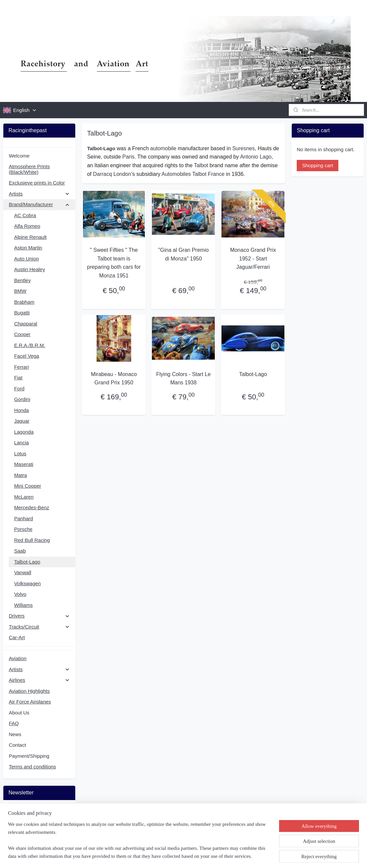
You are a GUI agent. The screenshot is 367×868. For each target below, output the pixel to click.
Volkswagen (27, 583)
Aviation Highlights (29, 691)
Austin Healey (29, 269)
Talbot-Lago (253, 374)
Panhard (23, 518)
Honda (21, 410)
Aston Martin (28, 248)
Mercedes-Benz (31, 507)
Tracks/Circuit (39, 627)
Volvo (20, 594)
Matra (20, 475)
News (15, 734)
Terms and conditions (32, 767)
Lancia (21, 442)
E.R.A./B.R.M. (29, 345)
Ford (19, 389)
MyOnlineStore (251, 856)
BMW (20, 291)
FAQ (14, 723)
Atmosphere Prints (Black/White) (29, 169)
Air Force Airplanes (30, 702)
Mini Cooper (27, 486)
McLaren (24, 497)
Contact (17, 745)
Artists (39, 194)
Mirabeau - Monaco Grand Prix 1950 (114, 379)
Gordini (22, 399)
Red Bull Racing (32, 540)
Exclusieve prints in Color (37, 183)
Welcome (19, 156)
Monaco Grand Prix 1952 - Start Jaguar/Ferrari (253, 258)
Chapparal (25, 324)
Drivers (39, 616)
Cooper (22, 334)
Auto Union (26, 259)
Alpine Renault (30, 237)
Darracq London (112, 174)
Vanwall (22, 572)
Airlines (39, 680)
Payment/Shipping (29, 756)
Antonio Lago (256, 157)
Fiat (18, 378)
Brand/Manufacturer (39, 204)
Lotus (20, 453)
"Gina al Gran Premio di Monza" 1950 (183, 254)
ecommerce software (198, 856)
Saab (20, 551)
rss (176, 856)
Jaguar (22, 421)
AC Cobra (25, 215)
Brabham (24, 302)
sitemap (164, 856)
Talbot (201, 165)
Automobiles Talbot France (193, 174)
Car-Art (17, 637)
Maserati (24, 464)
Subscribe (25, 828)
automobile (163, 148)
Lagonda (24, 432)
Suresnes (244, 148)
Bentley (22, 280)
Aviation (17, 658)
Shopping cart (318, 165)
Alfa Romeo (27, 226)
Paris (128, 157)
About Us (19, 713)
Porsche (23, 529)
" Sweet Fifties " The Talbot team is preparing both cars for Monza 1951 (114, 263)
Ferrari (21, 367)
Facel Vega (26, 356)
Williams (23, 605)
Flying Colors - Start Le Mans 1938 (183, 379)
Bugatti (22, 313)
